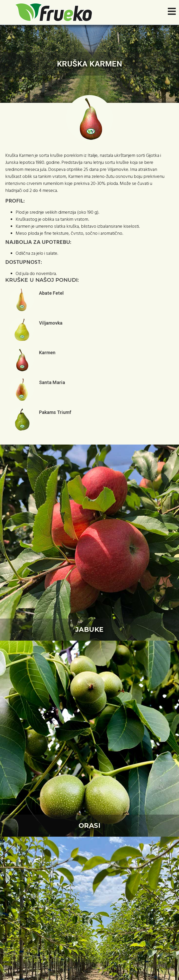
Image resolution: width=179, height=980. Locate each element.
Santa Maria (52, 382)
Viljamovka (51, 323)
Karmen (47, 353)
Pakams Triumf (55, 412)
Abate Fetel (51, 293)
